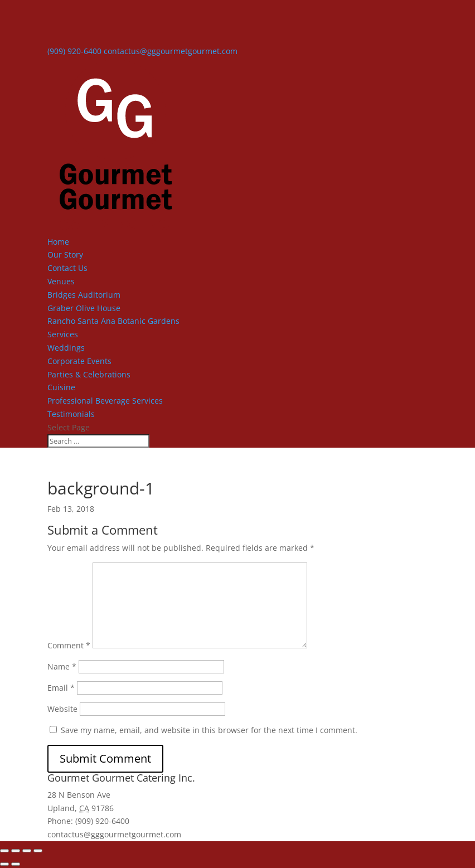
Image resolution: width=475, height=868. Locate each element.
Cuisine (61, 387)
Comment (69, 645)
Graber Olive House (84, 308)
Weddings (66, 348)
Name (62, 666)
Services (63, 334)
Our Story (65, 254)
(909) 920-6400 (74, 51)
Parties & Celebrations (89, 374)
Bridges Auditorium (84, 295)
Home (58, 242)
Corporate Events (79, 361)
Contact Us (67, 268)
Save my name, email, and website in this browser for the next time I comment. (209, 730)
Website (62, 709)
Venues (61, 281)
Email (61, 688)
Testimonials (71, 414)
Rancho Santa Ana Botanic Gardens (113, 321)
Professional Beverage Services (105, 401)
